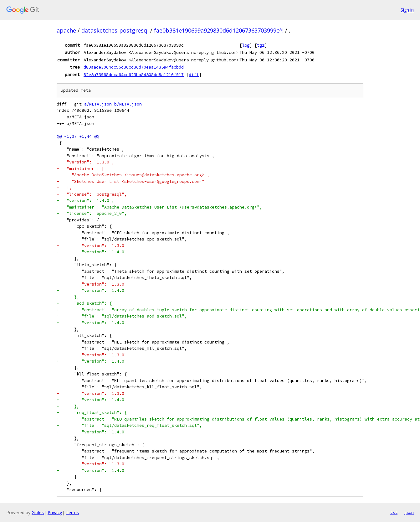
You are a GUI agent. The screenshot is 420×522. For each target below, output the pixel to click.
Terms (72, 512)
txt (394, 512)
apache (66, 30)
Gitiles (38, 512)
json (409, 512)
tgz (261, 45)
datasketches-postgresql (115, 30)
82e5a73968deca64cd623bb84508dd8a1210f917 (134, 75)
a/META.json (98, 104)
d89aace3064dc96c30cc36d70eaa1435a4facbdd (134, 67)
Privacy (55, 512)
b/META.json (128, 104)
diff (194, 75)
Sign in (407, 10)
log (246, 45)
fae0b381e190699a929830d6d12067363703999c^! (219, 30)
